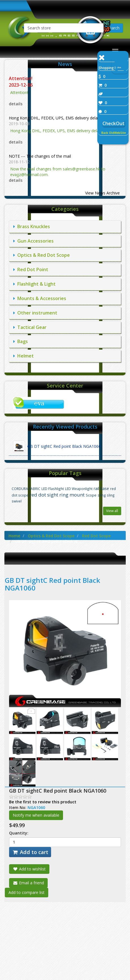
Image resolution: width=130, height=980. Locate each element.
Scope (91, 495)
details (16, 104)
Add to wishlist (29, 869)
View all (112, 511)
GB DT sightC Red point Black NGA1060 (57, 447)
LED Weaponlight (79, 489)
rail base (101, 488)
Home (14, 536)
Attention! (21, 78)
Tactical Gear (30, 327)
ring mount (72, 495)
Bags (21, 341)
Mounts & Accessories (40, 298)
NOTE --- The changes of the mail (40, 156)
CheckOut (114, 123)
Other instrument (35, 313)
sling (102, 495)
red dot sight (44, 495)
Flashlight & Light (34, 284)
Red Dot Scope (96, 536)
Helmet (24, 356)
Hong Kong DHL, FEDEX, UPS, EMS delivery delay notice (60, 118)
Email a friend (28, 883)
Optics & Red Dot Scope (42, 255)
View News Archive (102, 193)
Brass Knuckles (32, 226)
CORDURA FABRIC (26, 489)
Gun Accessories (33, 241)
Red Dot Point (31, 269)
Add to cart (30, 852)
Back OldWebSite (114, 133)
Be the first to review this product (43, 802)
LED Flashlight (53, 489)
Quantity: (19, 833)
